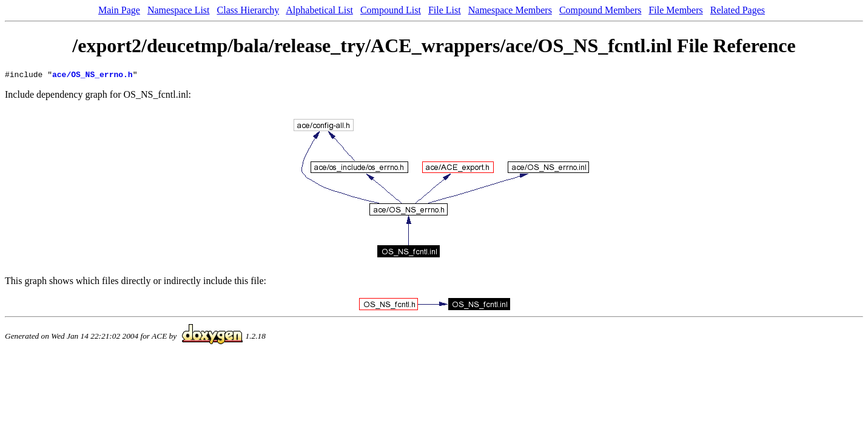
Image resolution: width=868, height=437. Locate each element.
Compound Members (601, 10)
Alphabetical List (319, 10)
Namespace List (179, 10)
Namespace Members (510, 10)
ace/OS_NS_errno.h (93, 76)
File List (445, 10)
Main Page (119, 10)
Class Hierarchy (248, 10)
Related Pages (738, 10)
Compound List (391, 10)
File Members (675, 10)
